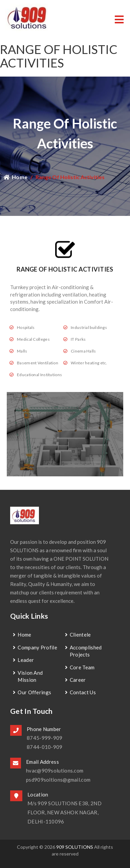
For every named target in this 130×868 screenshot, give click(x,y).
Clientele (80, 635)
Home (15, 177)
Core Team (82, 667)
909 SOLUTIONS (75, 847)
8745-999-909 (45, 738)
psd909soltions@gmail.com (58, 780)
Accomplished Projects (86, 651)
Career (78, 680)
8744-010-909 (45, 747)
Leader (26, 660)
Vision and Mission (30, 676)
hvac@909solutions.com (55, 771)
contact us (83, 692)
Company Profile (37, 647)
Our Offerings (34, 692)
